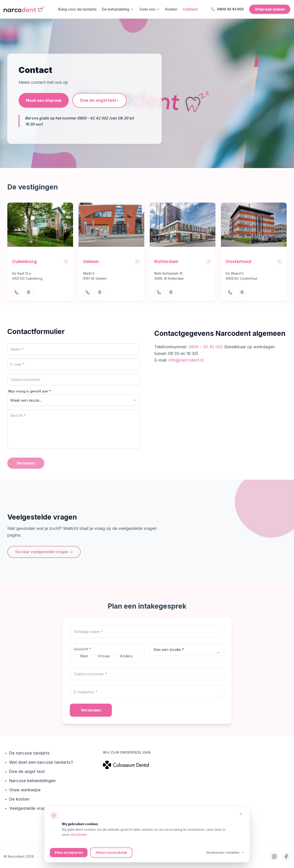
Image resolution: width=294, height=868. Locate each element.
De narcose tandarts (31, 753)
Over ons (150, 9)
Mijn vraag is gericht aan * (30, 391)
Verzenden (91, 710)
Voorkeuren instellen (225, 852)
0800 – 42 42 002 (206, 347)
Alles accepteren (69, 852)
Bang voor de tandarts (77, 9)
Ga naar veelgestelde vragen (44, 552)
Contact (190, 9)
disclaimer (79, 835)
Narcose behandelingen (34, 781)
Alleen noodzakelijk (111, 852)
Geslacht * (82, 649)
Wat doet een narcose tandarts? (43, 762)
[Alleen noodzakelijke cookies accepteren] (241, 814)
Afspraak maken (270, 9)
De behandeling (118, 9)
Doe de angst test (29, 772)
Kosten (171, 9)
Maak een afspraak (44, 100)
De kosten (21, 799)
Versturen (26, 463)
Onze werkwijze (27, 790)
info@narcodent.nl (186, 360)
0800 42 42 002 (227, 9)
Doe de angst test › (99, 100)
